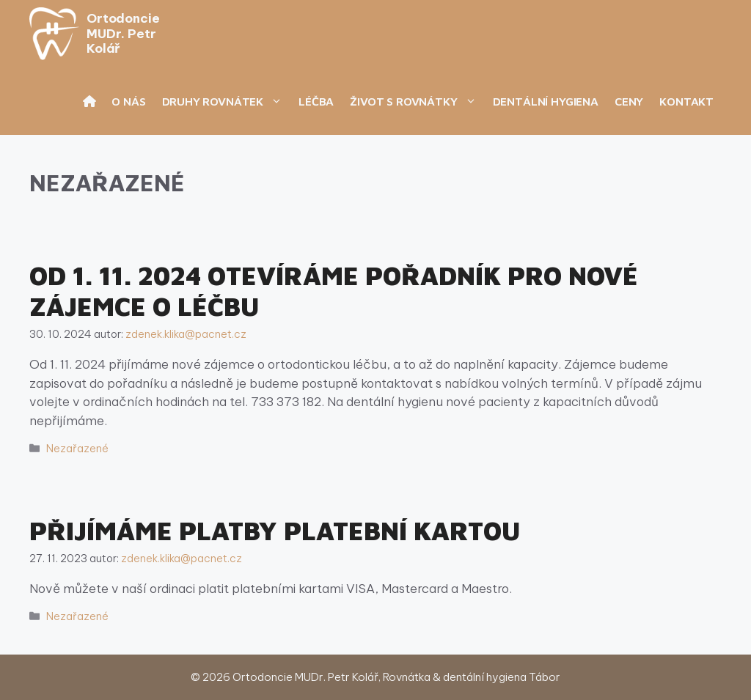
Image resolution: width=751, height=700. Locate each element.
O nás (128, 101)
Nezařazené (77, 449)
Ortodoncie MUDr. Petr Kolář (123, 33)
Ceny (629, 101)
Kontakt (686, 101)
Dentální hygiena (546, 101)
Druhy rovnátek (227, 101)
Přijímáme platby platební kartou (275, 530)
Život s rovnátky (417, 101)
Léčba (316, 101)
